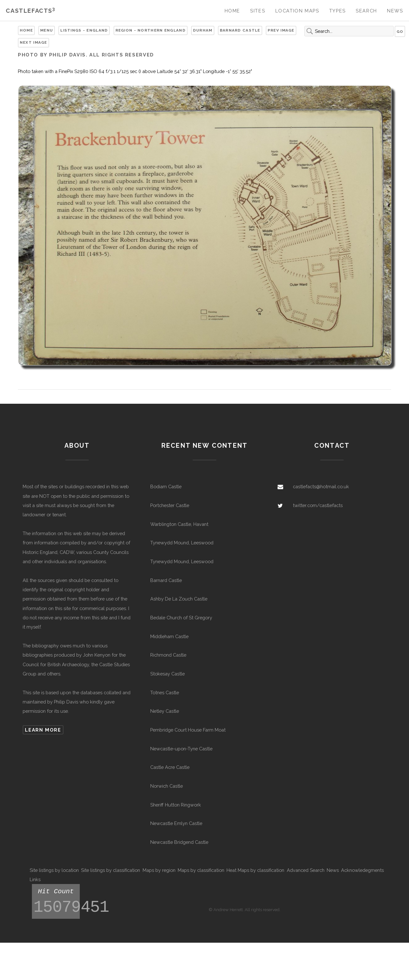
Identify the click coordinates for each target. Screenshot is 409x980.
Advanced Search (306, 870)
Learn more (43, 730)
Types (338, 11)
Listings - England (84, 30)
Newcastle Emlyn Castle (176, 823)
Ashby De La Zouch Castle (179, 599)
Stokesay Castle (167, 674)
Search (366, 11)
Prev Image (281, 30)
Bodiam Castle (166, 486)
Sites (258, 11)
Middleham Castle (169, 636)
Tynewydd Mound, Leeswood (182, 543)
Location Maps (297, 11)
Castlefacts (30, 11)
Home (232, 11)
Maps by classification (201, 870)
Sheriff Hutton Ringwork (176, 805)
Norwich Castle (167, 786)
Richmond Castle (168, 655)
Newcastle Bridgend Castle (179, 842)
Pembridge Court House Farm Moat (188, 730)
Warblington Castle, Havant (179, 524)
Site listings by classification (111, 870)
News (395, 11)
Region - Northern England (151, 30)
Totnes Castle (165, 693)
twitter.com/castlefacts (318, 505)
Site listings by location (54, 870)
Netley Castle (165, 711)
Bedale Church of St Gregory (181, 618)
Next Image (33, 42)
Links (35, 879)
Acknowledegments (362, 870)
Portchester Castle (170, 505)
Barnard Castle (240, 30)
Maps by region (159, 870)
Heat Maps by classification (255, 870)
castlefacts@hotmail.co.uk (321, 486)
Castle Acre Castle (170, 767)
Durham (203, 30)
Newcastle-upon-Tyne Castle (181, 749)
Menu (47, 30)
